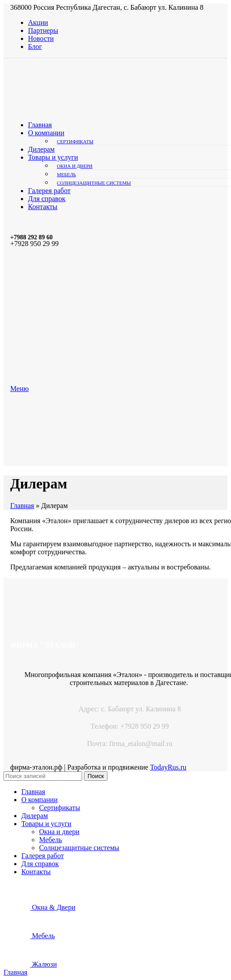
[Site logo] (88, 110)
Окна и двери (75, 166)
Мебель (66, 174)
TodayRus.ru (168, 767)
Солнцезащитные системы (94, 183)
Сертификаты (75, 141)
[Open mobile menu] (20, 389)
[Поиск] (43, 776)
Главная (22, 506)
